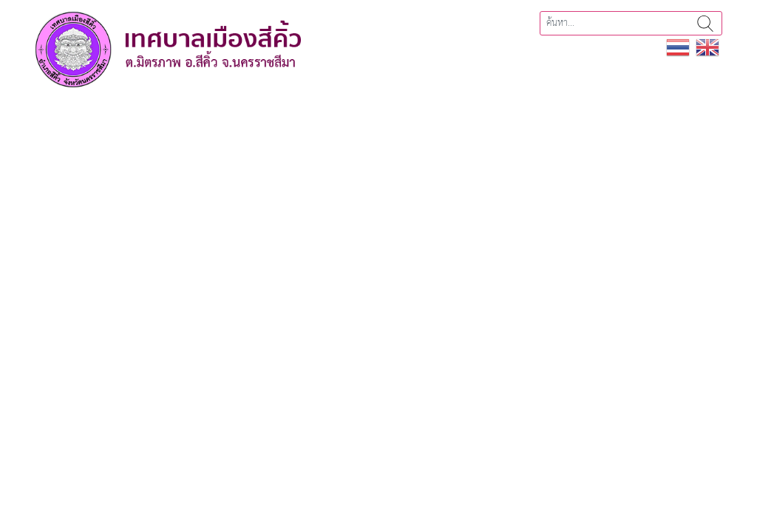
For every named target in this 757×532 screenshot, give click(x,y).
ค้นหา (705, 23)
